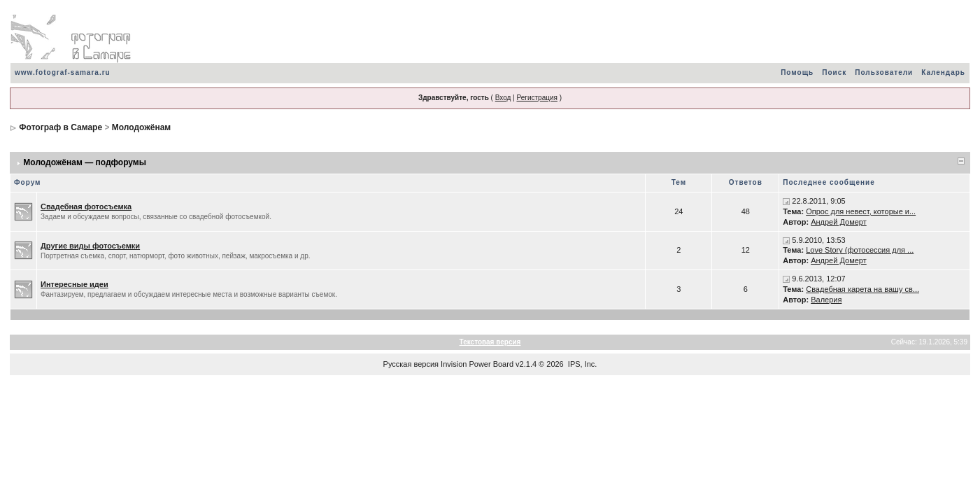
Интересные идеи (74, 284)
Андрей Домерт (839, 222)
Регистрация (537, 98)
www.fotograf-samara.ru (63, 72)
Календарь (943, 72)
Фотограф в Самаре (61, 127)
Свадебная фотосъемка (86, 206)
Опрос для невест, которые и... (861, 211)
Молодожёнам (141, 127)
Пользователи (884, 72)
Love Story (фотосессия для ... (860, 250)
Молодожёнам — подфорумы (85, 162)
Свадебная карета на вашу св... (862, 289)
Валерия (826, 300)
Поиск (834, 72)
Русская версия (411, 364)
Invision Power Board (477, 364)
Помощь (797, 72)
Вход (503, 98)
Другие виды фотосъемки (90, 246)
